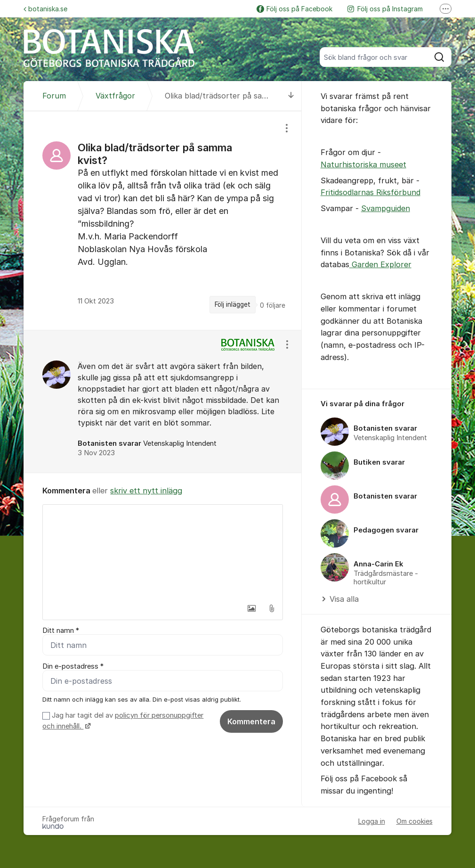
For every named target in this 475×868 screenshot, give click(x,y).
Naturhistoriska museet (363, 164)
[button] (252, 608)
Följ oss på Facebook (294, 9)
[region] (162, 221)
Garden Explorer (380, 264)
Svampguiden (386, 208)
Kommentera (251, 721)
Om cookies (415, 821)
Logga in (372, 821)
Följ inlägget (233, 304)
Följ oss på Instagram (385, 9)
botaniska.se (45, 9)
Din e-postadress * (73, 666)
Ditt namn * (61, 631)
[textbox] (162, 552)
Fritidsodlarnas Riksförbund (370, 192)
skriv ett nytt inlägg (146, 491)
